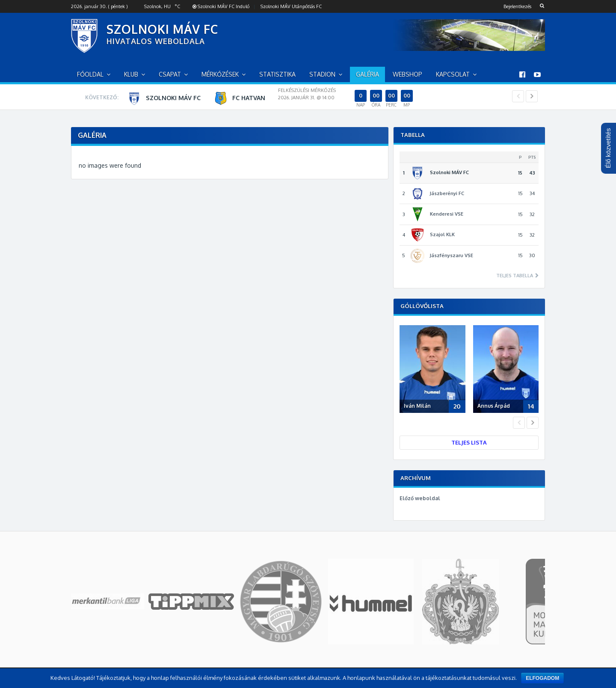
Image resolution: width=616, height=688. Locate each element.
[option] (317, 98)
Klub (131, 74)
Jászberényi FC (447, 193)
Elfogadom (542, 678)
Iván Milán (417, 406)
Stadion (322, 74)
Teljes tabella (515, 276)
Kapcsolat (453, 74)
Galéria (367, 74)
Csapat (170, 74)
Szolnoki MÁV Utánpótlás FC (291, 6)
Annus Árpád (494, 406)
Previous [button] (518, 96)
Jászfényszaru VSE (452, 255)
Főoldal (90, 74)
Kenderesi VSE (447, 214)
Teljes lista (469, 442)
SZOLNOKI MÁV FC (162, 29)
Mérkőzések (220, 74)
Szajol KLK (442, 234)
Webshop (407, 74)
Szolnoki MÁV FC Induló (221, 6)
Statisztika (277, 74)
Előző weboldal (420, 498)
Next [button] (532, 96)
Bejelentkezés (517, 6)
